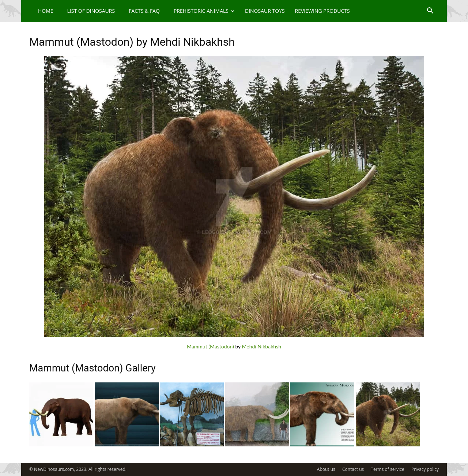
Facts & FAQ (144, 11)
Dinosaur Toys (265, 11)
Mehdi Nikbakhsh (262, 346)
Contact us (353, 469)
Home (46, 11)
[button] (430, 12)
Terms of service (387, 469)
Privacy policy (425, 469)
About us (326, 469)
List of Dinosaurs (91, 11)
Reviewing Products (322, 11)
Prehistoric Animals (204, 11)
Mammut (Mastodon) (210, 346)
